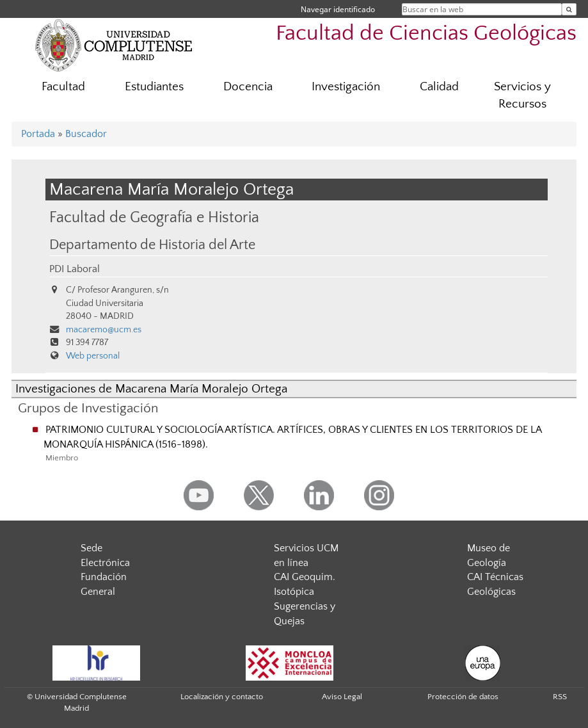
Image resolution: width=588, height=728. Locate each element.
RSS (560, 697)
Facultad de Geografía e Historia (154, 217)
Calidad (439, 87)
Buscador (86, 134)
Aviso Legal (342, 697)
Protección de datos (463, 697)
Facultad (63, 87)
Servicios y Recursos (522, 95)
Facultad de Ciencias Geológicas (426, 34)
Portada (38, 134)
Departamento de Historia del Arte (152, 245)
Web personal (93, 356)
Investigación (346, 87)
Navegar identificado (338, 9)
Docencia (248, 87)
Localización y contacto (222, 697)
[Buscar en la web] (569, 9)
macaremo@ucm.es (104, 330)
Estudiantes (154, 87)
